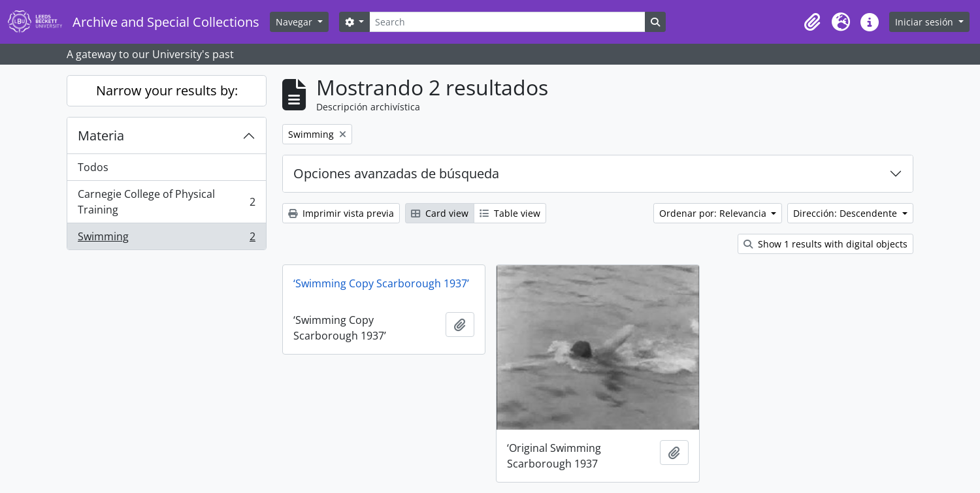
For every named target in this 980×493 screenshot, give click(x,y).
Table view (510, 213)
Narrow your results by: (167, 90)
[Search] (507, 22)
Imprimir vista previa (341, 213)
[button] (812, 22)
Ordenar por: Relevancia (714, 213)
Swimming (166, 239)
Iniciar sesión (925, 22)
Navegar (295, 22)
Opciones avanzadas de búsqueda (396, 173)
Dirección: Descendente (846, 213)
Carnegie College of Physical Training (166, 202)
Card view (440, 213)
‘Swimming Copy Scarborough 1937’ (381, 283)
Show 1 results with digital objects (825, 244)
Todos (93, 167)
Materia (101, 135)
